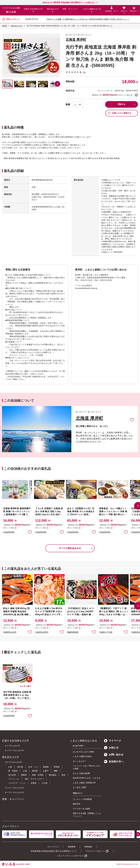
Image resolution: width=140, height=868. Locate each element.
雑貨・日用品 (38, 775)
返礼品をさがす (53, 10)
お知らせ (111, 748)
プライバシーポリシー (95, 851)
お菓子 (46, 771)
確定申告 (77, 804)
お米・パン (33, 767)
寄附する (122, 104)
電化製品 (52, 775)
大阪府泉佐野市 (42, 632)
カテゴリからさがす (13, 762)
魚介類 (20, 767)
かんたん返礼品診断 (81, 773)
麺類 (56, 771)
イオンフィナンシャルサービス (70, 856)
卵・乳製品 (13, 771)
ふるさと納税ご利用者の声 (84, 783)
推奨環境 (72, 847)
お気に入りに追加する (119, 113)
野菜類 (57, 767)
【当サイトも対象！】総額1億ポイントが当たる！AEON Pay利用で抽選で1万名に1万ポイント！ (88, 19)
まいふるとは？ (79, 761)
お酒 (25, 771)
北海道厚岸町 (9, 532)
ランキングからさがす (14, 788)
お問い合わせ (114, 755)
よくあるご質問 (79, 787)
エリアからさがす (12, 746)
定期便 (33, 783)
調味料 (24, 775)
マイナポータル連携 (81, 809)
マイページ (113, 741)
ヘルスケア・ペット (17, 783)
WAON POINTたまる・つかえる (87, 778)
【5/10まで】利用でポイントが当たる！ (69, 3)
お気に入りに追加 (132, 420)
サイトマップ (53, 847)
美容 (63, 775)
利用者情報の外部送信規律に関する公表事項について (54, 851)
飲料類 (35, 771)
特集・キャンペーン (70, 10)
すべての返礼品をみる (70, 548)
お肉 (10, 767)
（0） (84, 72)
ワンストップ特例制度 (82, 799)
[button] (57, 84)
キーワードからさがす (14, 750)
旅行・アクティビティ (34, 779)
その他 (44, 783)
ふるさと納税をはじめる (92, 10)
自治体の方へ (114, 762)
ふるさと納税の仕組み (82, 756)
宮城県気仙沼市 (10, 632)
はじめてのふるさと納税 (83, 752)
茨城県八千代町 (106, 632)
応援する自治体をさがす (33, 10)
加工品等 (12, 775)
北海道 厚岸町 (76, 40)
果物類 (46, 767)
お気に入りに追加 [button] (30, 532)
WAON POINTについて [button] (136, 95)
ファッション (14, 779)
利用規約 (88, 847)
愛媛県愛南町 (73, 632)
